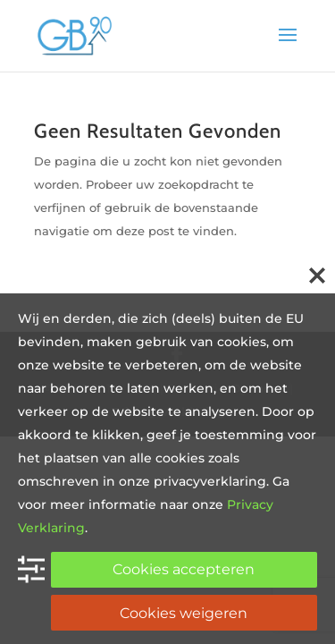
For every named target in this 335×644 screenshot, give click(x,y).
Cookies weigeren (184, 613)
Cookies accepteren (184, 569)
